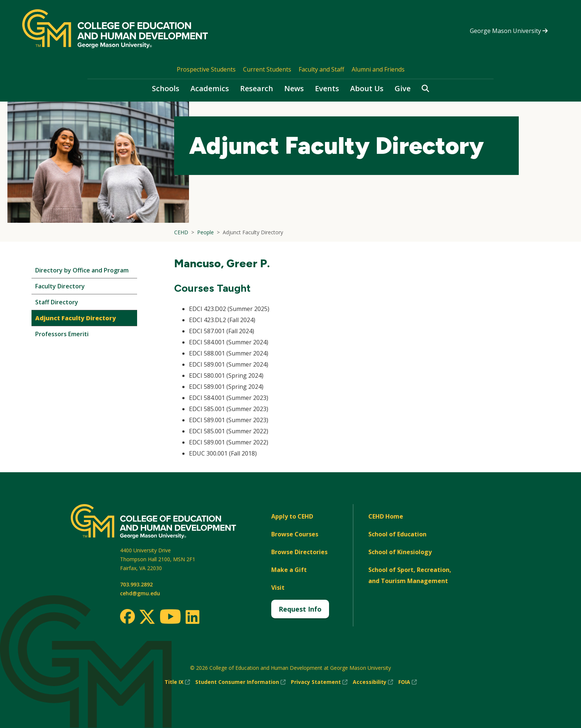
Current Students (267, 69)
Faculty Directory (60, 286)
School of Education (397, 534)
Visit (278, 588)
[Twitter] (147, 617)
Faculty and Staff (321, 69)
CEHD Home (386, 516)
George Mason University (509, 31)
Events (327, 88)
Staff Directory (57, 302)
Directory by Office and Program (82, 270)
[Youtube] (170, 618)
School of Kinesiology (400, 552)
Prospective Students (206, 69)
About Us (367, 88)
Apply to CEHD (292, 516)
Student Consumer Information (240, 682)
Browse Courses (295, 534)
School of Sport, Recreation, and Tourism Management (410, 575)
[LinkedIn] (192, 617)
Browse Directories (299, 552)
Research (257, 88)
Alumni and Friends (378, 69)
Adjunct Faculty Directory (76, 318)
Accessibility (373, 682)
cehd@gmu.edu (140, 593)
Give (403, 88)
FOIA (408, 682)
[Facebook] (127, 616)
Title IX (177, 682)
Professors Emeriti (62, 334)
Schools (166, 88)
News (294, 88)
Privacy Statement (319, 682)
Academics (210, 88)
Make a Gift (289, 570)
